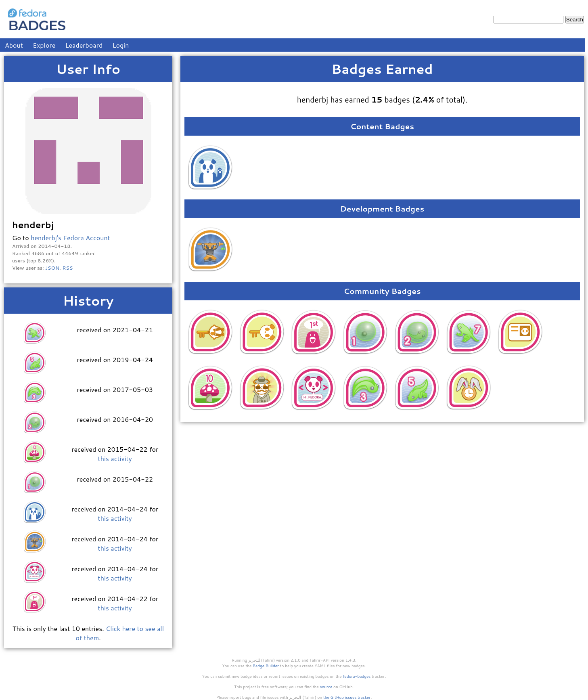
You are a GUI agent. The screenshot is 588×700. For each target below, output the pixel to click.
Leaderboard (84, 45)
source (326, 687)
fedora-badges (357, 676)
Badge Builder (266, 666)
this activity (115, 458)
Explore (44, 45)
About (14, 45)
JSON (52, 268)
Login (121, 45)
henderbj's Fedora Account (70, 238)
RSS (68, 268)
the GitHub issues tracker (347, 697)
